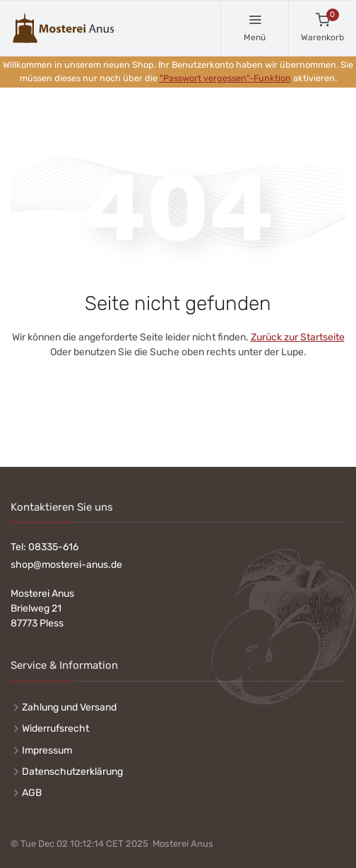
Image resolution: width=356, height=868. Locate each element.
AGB (32, 793)
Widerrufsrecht (55, 729)
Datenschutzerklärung (72, 772)
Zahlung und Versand (69, 707)
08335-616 (53, 547)
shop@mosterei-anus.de (66, 565)
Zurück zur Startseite (298, 337)
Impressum (47, 750)
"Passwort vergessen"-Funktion (225, 78)
